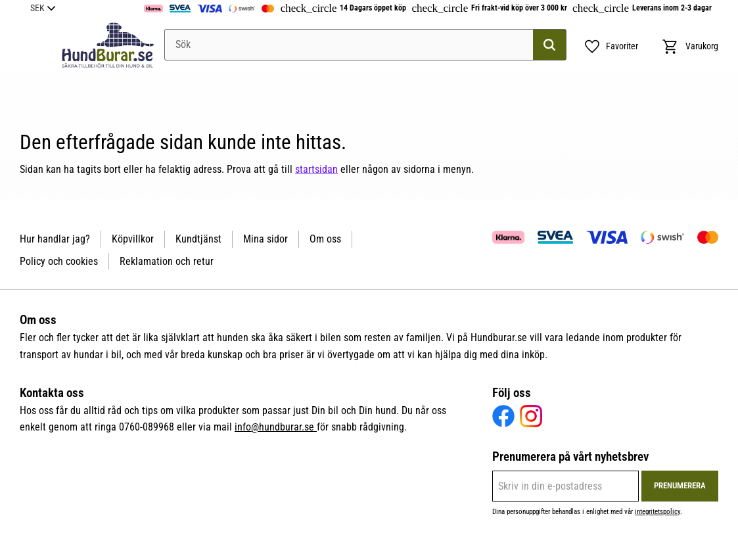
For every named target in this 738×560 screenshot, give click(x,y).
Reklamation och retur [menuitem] (167, 261)
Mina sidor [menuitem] (265, 239)
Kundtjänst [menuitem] (198, 239)
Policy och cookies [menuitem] (59, 261)
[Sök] (549, 45)
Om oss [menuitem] (325, 239)
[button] (611, 47)
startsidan (316, 169)
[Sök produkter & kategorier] (365, 45)
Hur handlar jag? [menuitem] (55, 239)
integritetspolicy (657, 512)
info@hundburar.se (276, 427)
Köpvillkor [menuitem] (133, 239)
